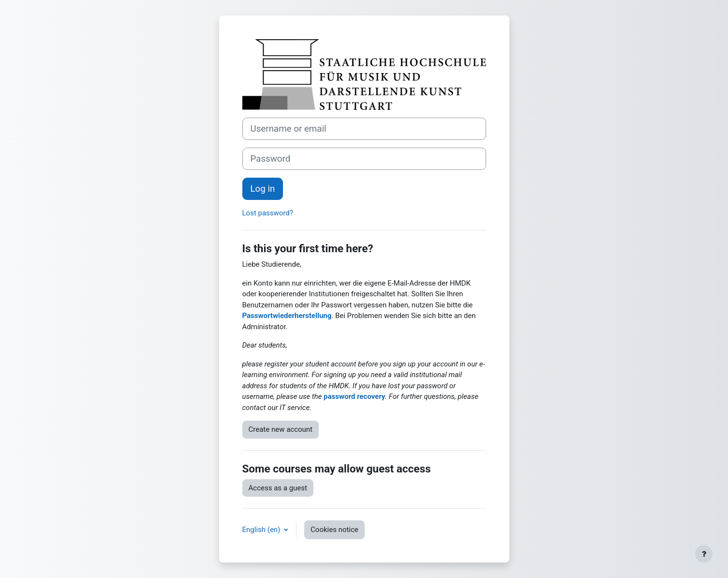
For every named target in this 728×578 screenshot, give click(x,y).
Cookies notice (334, 530)
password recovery (354, 396)
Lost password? (268, 213)
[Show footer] (704, 554)
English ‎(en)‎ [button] (262, 530)
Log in (263, 189)
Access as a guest (278, 488)
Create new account (281, 429)
